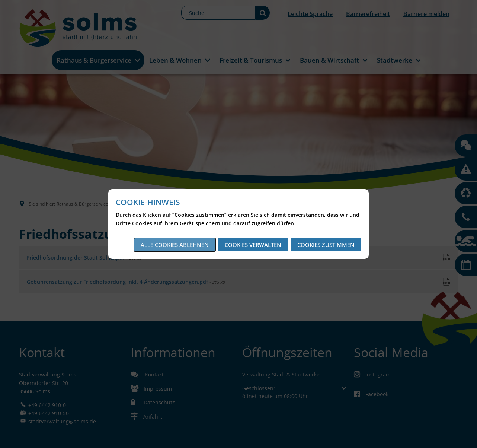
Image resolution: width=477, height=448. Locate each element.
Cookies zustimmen (326, 245)
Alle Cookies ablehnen (175, 245)
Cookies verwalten (253, 245)
